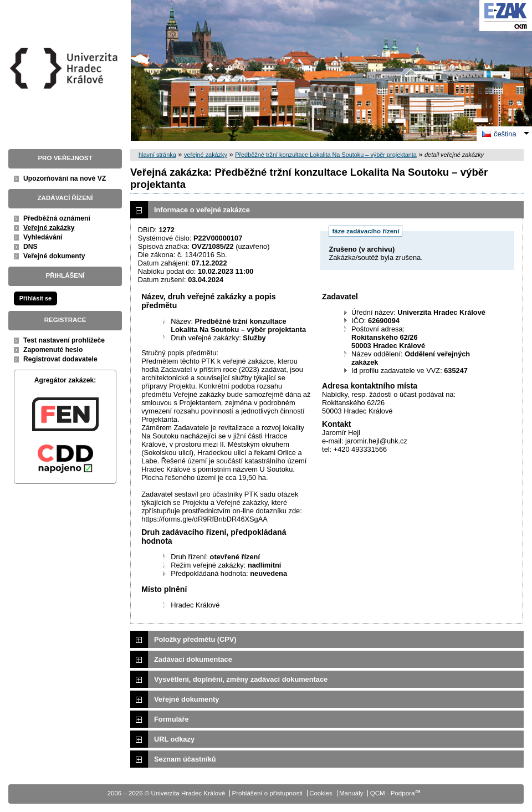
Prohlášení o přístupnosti (267, 793)
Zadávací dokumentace (193, 659)
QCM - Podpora (393, 793)
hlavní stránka (157, 155)
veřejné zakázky (206, 155)
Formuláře (172, 719)
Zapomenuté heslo (53, 350)
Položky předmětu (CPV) (195, 639)
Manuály (351, 793)
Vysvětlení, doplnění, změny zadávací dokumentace (241, 679)
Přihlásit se (35, 298)
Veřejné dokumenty (54, 256)
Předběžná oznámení (57, 218)
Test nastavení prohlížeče (64, 340)
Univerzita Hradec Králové (65, 88)
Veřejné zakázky (49, 228)
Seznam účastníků (185, 759)
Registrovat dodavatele (60, 359)
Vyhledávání (43, 237)
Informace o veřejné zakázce (202, 210)
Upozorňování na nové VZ (65, 178)
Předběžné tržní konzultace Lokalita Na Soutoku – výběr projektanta (326, 155)
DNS (30, 247)
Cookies (321, 793)
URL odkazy (174, 739)
